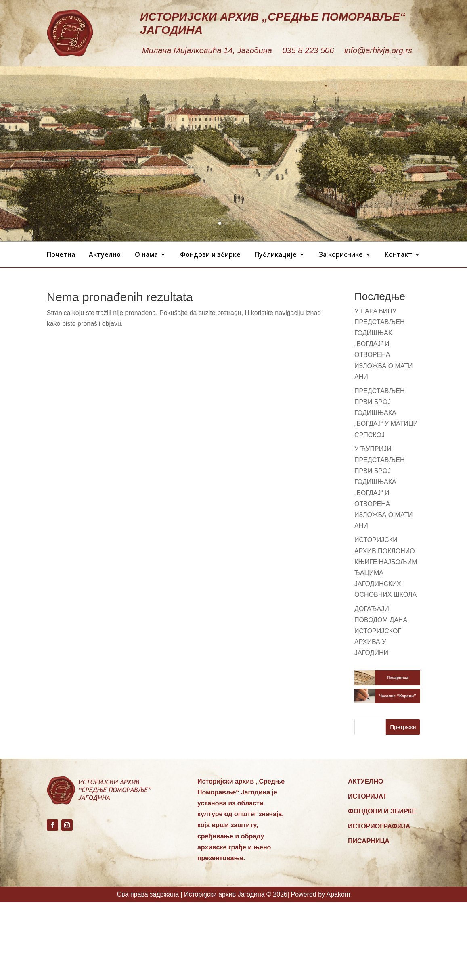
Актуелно (105, 254)
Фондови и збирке (210, 254)
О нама (146, 254)
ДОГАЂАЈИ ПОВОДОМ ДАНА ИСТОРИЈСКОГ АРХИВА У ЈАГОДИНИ (381, 631)
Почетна (61, 254)
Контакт (398, 254)
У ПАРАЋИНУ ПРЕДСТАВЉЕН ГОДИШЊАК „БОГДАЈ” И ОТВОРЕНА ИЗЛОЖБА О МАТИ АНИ (384, 344)
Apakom (338, 894)
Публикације (276, 254)
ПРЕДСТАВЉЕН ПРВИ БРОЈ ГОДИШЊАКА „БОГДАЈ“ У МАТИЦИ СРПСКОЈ (386, 413)
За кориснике (341, 254)
